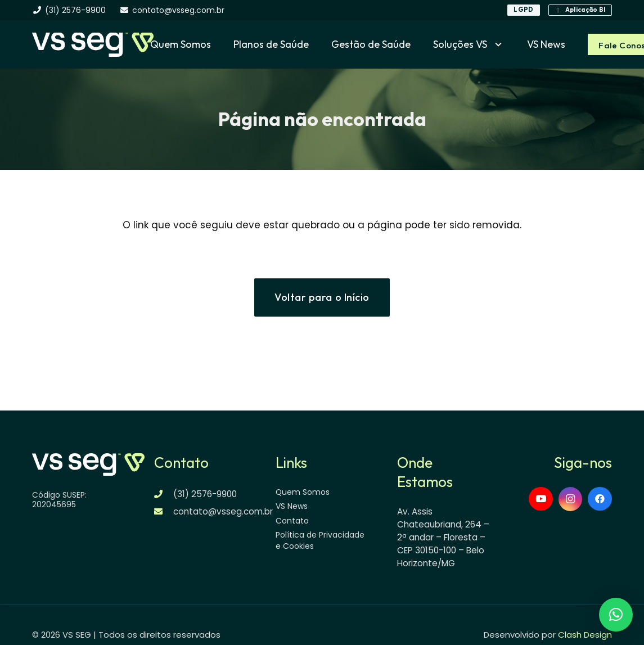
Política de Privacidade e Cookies (320, 540)
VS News (292, 506)
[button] (496, 44)
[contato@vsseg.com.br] (164, 511)
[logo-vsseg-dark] (93, 45)
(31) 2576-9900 (205, 494)
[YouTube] (541, 499)
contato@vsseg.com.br (223, 511)
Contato (292, 521)
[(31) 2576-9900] (164, 494)
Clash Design (585, 635)
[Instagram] (571, 499)
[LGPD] (523, 10)
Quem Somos (303, 492)
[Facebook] (600, 499)
